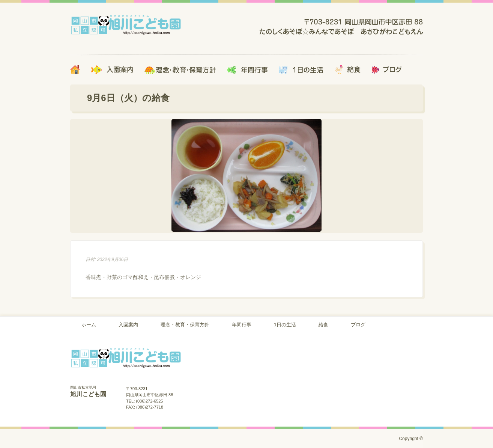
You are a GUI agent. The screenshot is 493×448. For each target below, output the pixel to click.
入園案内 (128, 325)
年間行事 (242, 325)
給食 (323, 325)
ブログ (358, 325)
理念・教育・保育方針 (185, 325)
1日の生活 (285, 325)
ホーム (89, 325)
